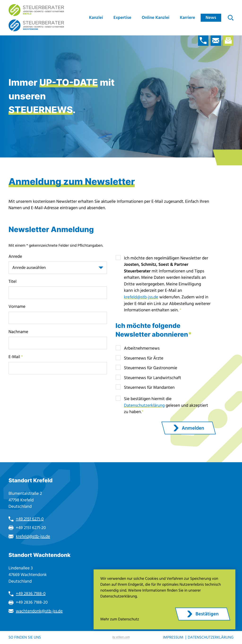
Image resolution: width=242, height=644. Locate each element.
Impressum (173, 638)
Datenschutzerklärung (144, 405)
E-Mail (16, 357)
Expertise (122, 18)
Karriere (188, 18)
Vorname (17, 307)
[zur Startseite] (36, 10)
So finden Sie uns (25, 638)
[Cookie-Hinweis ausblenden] (203, 614)
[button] (203, 41)
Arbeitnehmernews (142, 348)
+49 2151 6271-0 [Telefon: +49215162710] (30, 519)
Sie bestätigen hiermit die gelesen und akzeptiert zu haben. (166, 405)
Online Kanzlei (156, 18)
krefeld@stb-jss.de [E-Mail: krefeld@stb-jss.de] (33, 536)
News (211, 18)
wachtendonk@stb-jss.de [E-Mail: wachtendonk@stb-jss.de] (39, 611)
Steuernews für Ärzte (144, 358)
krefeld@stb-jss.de (141, 297)
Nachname (18, 332)
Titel (13, 282)
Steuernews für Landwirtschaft (153, 378)
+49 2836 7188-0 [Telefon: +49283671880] (31, 594)
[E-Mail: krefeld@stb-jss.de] (216, 41)
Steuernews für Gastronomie (151, 368)
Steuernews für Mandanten (149, 388)
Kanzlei (96, 18)
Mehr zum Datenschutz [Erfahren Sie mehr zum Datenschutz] (120, 619)
